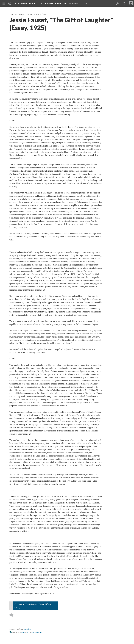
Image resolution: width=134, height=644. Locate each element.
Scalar (23, 632)
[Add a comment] (13, 615)
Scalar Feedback (37, 632)
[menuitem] (3, 3)
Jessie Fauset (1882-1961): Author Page (26, 14)
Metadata (28, 629)
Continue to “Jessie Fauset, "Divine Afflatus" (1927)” (33, 606)
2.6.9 (28, 632)
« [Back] (11, 606)
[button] (124, 3)
